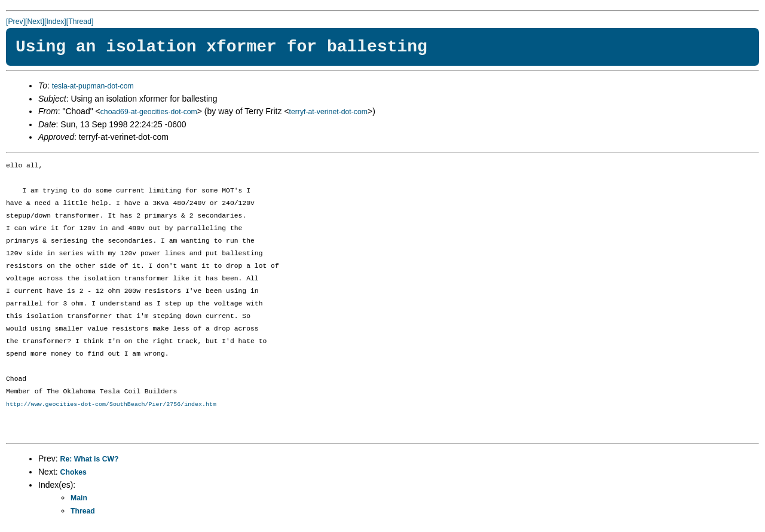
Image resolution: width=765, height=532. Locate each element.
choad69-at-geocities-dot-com (149, 112)
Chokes (74, 472)
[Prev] (16, 22)
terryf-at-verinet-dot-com (328, 112)
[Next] (35, 22)
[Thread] (80, 22)
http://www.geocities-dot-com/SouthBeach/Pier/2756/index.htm (111, 404)
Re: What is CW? (90, 459)
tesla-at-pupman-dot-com (93, 86)
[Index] (55, 22)
